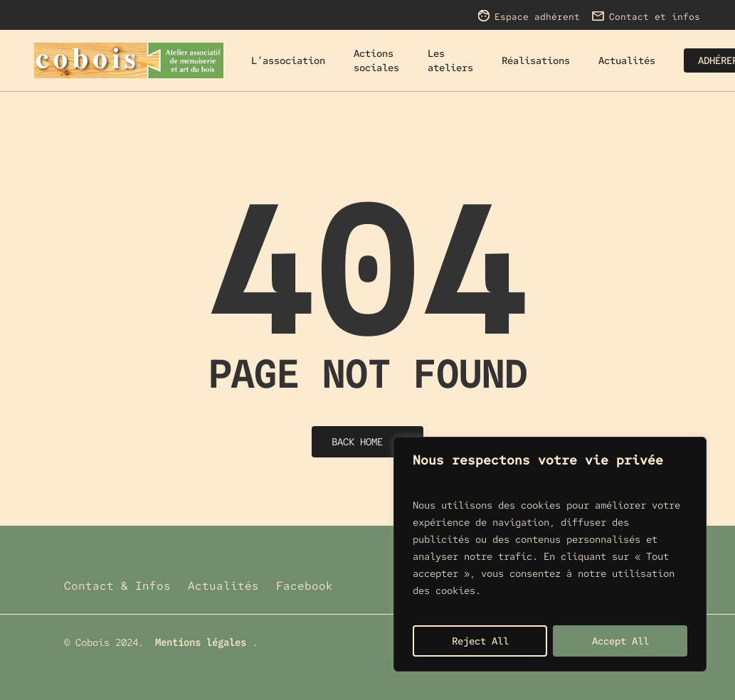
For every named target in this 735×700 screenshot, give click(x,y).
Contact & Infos (117, 586)
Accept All (620, 641)
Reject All (480, 641)
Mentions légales (201, 642)
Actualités (223, 586)
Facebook (305, 586)
